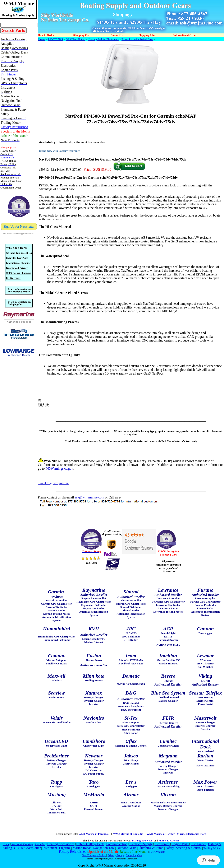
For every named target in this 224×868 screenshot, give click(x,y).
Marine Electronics (169, 841)
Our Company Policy (94, 855)
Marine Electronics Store (191, 834)
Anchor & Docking (22, 844)
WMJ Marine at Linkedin (128, 834)
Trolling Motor (212, 848)
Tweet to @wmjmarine (53, 483)
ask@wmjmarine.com (89, 497)
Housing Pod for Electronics (103, 39)
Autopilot (40, 844)
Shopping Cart (134, 855)
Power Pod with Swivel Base (137, 39)
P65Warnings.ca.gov (59, 468)
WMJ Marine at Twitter (161, 834)
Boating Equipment (143, 841)
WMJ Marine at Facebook (94, 834)
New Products (157, 852)
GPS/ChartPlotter (75, 39)
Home (42, 39)
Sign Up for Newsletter (19, 226)
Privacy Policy (116, 855)
